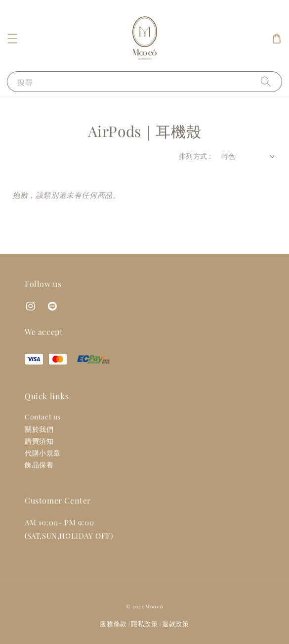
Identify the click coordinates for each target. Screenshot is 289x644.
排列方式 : (195, 156)
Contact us (43, 417)
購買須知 (39, 441)
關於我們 (39, 429)
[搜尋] (266, 81)
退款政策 (176, 623)
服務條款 (113, 623)
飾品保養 (39, 465)
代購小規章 (43, 453)
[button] (12, 39)
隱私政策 (144, 623)
